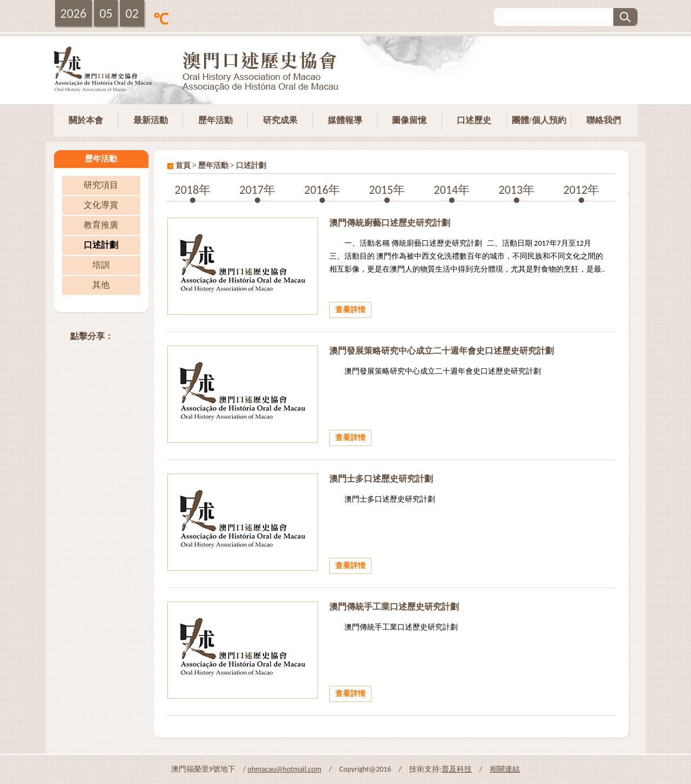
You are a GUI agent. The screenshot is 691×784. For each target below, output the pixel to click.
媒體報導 (345, 120)
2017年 (258, 190)
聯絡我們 (604, 120)
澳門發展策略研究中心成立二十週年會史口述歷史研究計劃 (442, 351)
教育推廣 (101, 225)
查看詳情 (350, 310)
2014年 (452, 190)
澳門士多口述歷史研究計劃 (381, 479)
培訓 (101, 265)
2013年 (517, 190)
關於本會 (86, 120)
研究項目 (101, 185)
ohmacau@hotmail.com (285, 769)
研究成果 (280, 120)
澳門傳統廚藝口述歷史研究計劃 (390, 223)
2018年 (193, 190)
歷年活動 (215, 120)
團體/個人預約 (539, 120)
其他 (101, 285)
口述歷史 (474, 120)
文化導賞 (101, 205)
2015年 (387, 190)
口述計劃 (101, 245)
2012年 (582, 190)
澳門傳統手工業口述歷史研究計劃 (394, 607)
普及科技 (457, 769)
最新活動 (151, 120)
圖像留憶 (409, 120)
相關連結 (505, 769)
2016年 (323, 190)
